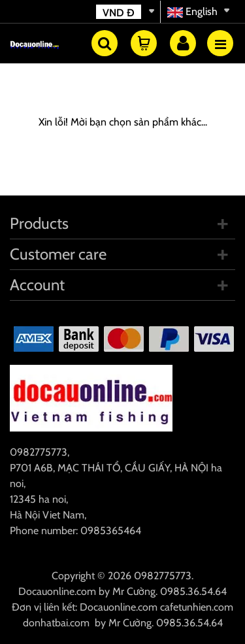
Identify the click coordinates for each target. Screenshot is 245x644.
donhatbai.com (56, 623)
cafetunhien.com (197, 607)
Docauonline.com (57, 591)
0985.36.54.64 (193, 591)
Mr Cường (134, 591)
